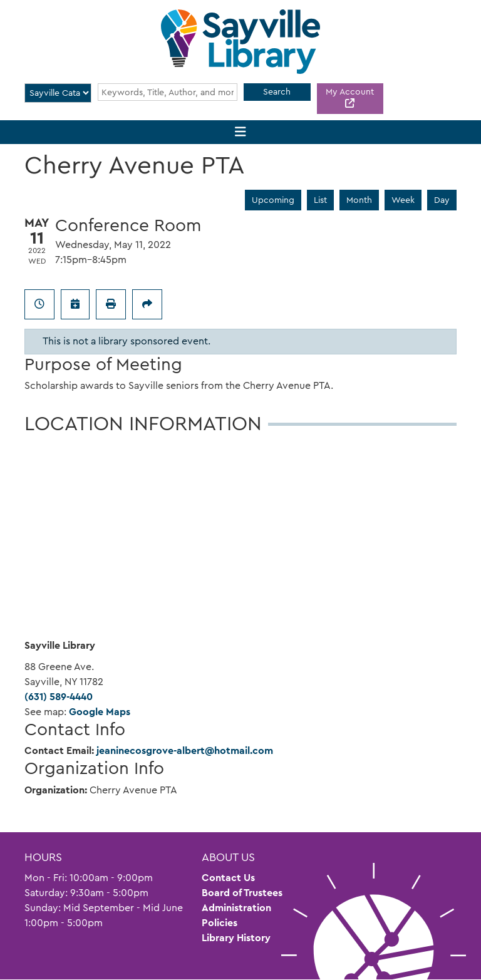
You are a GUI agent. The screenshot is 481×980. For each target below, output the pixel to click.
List (320, 200)
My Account (350, 91)
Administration (236, 908)
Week (403, 200)
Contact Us (228, 878)
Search (277, 91)
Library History (236, 938)
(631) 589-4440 (59, 697)
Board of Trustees (242, 893)
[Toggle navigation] (241, 132)
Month (359, 200)
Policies (220, 923)
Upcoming (273, 200)
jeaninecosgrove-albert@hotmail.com (185, 750)
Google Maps (100, 712)
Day (442, 200)
